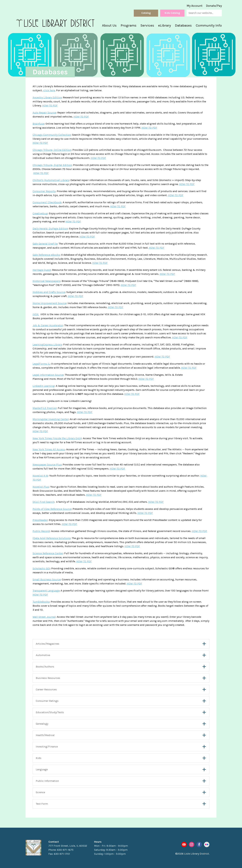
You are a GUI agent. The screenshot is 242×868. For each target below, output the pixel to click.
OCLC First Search (43, 502)
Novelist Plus (41, 487)
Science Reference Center (48, 553)
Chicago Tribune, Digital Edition (52, 165)
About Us (109, 25)
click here (49, 90)
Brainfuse (38, 124)
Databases (183, 25)
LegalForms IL (41, 364)
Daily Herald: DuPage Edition (50, 229)
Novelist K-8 (40, 476)
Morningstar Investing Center (51, 419)
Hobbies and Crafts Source (49, 292)
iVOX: (36, 314)
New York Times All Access (49, 449)
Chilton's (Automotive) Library (51, 180)
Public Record (41, 531)
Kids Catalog (172, 13)
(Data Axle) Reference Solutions (52, 538)
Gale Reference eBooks (46, 255)
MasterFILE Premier (45, 408)
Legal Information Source (48, 375)
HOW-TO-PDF (149, 128)
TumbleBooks (41, 602)
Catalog (146, 13)
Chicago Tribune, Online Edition (52, 150)
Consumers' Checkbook (47, 202)
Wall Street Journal (44, 617)
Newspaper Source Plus (47, 465)
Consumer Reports (44, 191)
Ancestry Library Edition (47, 97)
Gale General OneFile (45, 244)
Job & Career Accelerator (48, 325)
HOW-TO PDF (50, 105)
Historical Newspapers (46, 281)
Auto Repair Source (44, 113)
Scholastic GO (41, 568)
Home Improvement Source (49, 303)
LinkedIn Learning (44, 386)
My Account (195, 6)
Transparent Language (46, 591)
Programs (129, 25)
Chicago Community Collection (52, 135)
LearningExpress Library (47, 344)
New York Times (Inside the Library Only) (57, 438)
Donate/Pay (214, 6)
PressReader (40, 520)
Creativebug (40, 213)
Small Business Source (47, 579)
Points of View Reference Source (52, 509)
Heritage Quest (42, 270)
